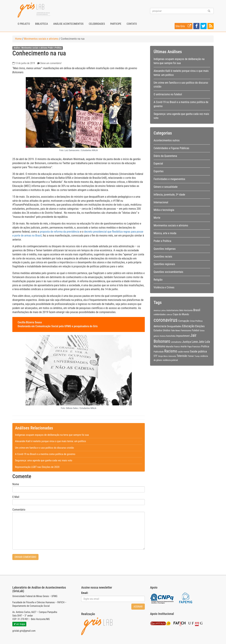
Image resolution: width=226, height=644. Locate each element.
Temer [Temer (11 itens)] (191, 356)
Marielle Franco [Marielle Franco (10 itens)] (173, 347)
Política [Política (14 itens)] (205, 346)
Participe (116, 24)
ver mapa (19, 624)
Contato (132, 24)
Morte (157, 218)
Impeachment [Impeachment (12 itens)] (183, 336)
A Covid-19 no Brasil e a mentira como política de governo (45, 454)
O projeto (24, 24)
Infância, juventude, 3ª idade (169, 195)
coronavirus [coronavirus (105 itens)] (166, 320)
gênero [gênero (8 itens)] (156, 336)
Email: (85, 593)
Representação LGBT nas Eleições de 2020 (37, 467)
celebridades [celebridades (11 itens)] (160, 314)
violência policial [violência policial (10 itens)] (170, 360)
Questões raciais (163, 257)
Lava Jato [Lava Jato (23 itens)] (198, 342)
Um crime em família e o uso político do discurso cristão (44, 448)
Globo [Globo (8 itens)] (202, 331)
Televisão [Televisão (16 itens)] (182, 356)
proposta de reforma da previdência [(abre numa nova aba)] (60, 232)
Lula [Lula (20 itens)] (207, 342)
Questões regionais (164, 264)
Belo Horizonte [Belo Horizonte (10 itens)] (186, 310)
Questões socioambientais (168, 272)
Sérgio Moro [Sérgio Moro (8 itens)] (163, 356)
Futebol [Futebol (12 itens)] (196, 330)
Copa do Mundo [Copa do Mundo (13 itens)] (181, 314)
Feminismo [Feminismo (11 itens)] (186, 330)
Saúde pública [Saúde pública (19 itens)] (198, 351)
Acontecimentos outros (167, 140)
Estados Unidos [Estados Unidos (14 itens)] (162, 330)
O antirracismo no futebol (168, 94)
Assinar (138, 607)
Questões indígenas (165, 249)
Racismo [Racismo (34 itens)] (171, 351)
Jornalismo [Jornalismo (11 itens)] (176, 342)
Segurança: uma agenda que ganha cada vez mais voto (44, 460)
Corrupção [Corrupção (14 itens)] (184, 321)
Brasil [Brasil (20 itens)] (197, 310)
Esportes (159, 171)
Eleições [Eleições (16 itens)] (200, 326)
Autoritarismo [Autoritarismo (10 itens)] (173, 310)
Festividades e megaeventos (169, 179)
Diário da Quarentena (165, 156)
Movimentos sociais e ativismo (41, 39)
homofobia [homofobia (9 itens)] (171, 336)
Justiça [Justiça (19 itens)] (187, 342)
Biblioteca (41, 24)
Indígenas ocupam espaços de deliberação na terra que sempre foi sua (52, 435)
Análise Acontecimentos (68, 24)
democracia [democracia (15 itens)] (160, 326)
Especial (158, 164)
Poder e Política (55, 48)
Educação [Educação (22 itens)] (188, 326)
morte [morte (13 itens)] (184, 346)
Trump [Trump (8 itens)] (197, 356)
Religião (158, 280)
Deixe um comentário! (51, 63)
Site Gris (184, 26)
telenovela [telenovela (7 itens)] (172, 356)
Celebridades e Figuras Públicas (171, 148)
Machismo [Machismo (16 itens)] (159, 346)
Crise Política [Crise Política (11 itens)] (196, 321)
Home (18, 39)
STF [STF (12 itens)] (155, 356)
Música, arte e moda (165, 233)
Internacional (161, 202)
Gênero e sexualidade (166, 187)
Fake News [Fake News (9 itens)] (176, 331)
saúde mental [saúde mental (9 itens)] (184, 352)
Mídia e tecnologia (164, 210)
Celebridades (97, 24)
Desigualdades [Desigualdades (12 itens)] (174, 326)
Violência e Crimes (164, 287)
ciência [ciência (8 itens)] (169, 314)
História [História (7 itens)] (163, 336)
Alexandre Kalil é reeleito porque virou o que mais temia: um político (50, 441)
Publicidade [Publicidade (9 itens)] (159, 352)
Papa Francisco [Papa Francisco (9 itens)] (194, 347)
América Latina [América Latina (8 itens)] (160, 310)
